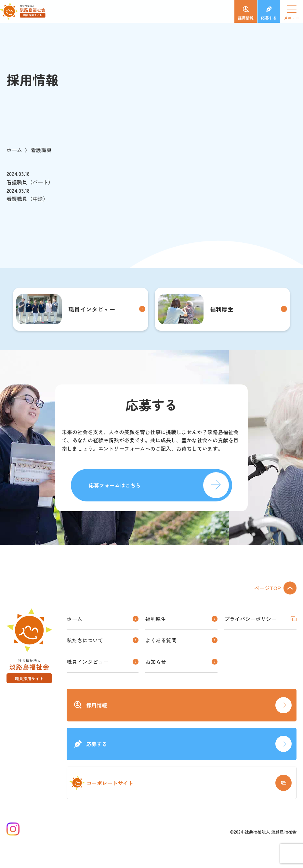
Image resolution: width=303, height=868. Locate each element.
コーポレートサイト (101, 783)
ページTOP (268, 588)
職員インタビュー (66, 309)
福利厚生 (196, 309)
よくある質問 (161, 640)
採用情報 (246, 18)
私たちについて (85, 640)
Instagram (13, 829)
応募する (269, 18)
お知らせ (156, 662)
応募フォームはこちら (115, 485)
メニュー (293, 14)
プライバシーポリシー (250, 619)
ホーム (14, 150)
